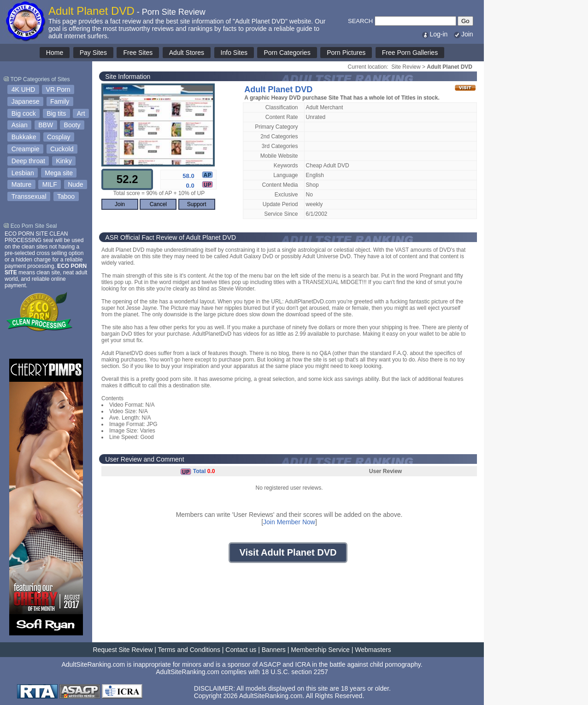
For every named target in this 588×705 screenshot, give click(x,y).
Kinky (64, 161)
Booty (72, 125)
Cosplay (59, 137)
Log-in (434, 34)
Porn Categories (287, 53)
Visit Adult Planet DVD (288, 552)
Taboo (66, 196)
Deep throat (28, 161)
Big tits (56, 113)
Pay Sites (93, 53)
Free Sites (138, 53)
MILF (50, 184)
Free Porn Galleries (410, 53)
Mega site (59, 173)
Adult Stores (187, 53)
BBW (46, 125)
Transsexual (29, 196)
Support (197, 204)
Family (60, 101)
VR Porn (58, 89)
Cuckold (62, 149)
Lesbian (23, 173)
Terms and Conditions (189, 650)
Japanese (26, 101)
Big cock (24, 113)
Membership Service (320, 650)
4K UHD (23, 89)
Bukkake (24, 137)
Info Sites (234, 53)
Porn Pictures (346, 53)
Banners (274, 650)
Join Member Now (289, 522)
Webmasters (373, 650)
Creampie (26, 149)
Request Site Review (123, 650)
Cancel (158, 204)
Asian (20, 125)
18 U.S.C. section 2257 (295, 672)
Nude (75, 184)
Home (55, 53)
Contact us (241, 650)
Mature (22, 184)
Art (81, 113)
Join (463, 34)
